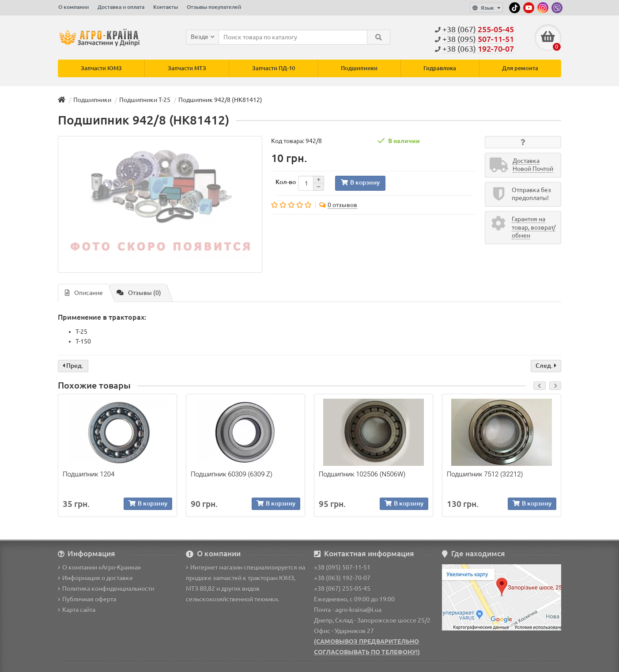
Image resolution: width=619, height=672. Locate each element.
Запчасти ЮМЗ (101, 68)
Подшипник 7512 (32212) (485, 474)
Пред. (73, 366)
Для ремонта (520, 68)
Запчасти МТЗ (187, 68)
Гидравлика (440, 68)
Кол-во (286, 182)
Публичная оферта (87, 599)
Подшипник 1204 (89, 474)
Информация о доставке (95, 578)
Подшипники (359, 68)
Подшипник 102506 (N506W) (362, 474)
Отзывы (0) (139, 293)
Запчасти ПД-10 (274, 68)
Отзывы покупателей (214, 7)
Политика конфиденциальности (106, 589)
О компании (74, 7)
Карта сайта (77, 610)
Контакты (166, 7)
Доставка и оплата (121, 7)
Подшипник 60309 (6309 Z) (232, 474)
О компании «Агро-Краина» (99, 567)
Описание (84, 293)
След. (546, 366)
